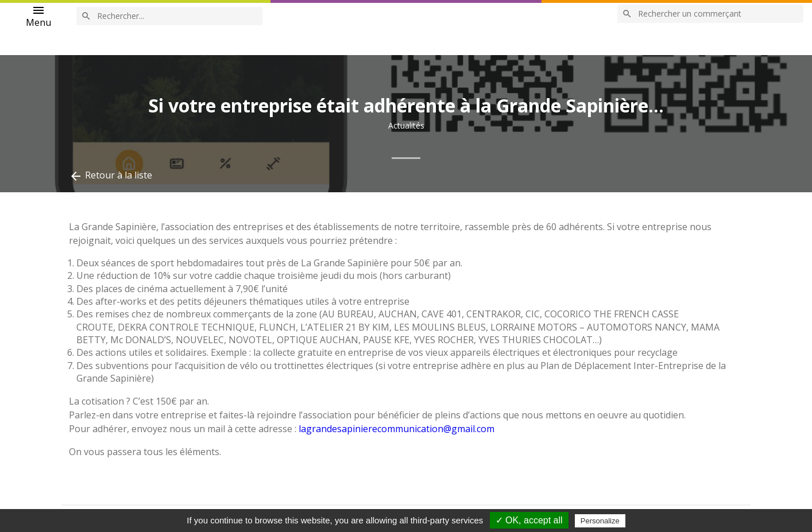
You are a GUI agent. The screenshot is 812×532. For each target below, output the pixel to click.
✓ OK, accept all (529, 520)
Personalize (600, 521)
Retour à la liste (111, 176)
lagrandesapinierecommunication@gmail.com (397, 429)
